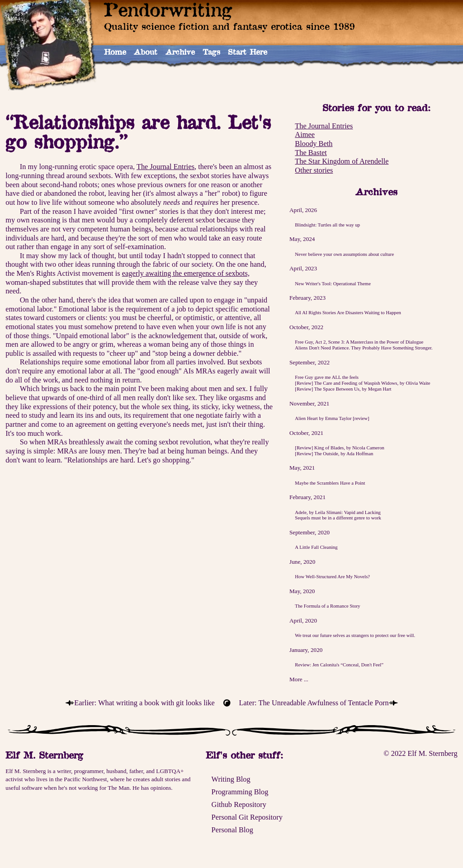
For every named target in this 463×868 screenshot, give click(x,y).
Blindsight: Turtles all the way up (327, 225)
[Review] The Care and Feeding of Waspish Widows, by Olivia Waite (362, 383)
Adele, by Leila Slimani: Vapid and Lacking (338, 512)
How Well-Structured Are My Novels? (332, 576)
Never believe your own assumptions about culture (344, 254)
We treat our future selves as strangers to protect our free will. (355, 635)
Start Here (248, 52)
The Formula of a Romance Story (327, 606)
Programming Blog (240, 792)
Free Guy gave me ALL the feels (327, 377)
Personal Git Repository (247, 817)
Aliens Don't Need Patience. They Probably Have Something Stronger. (364, 348)
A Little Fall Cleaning (316, 547)
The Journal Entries (324, 126)
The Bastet (311, 153)
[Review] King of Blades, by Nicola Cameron (340, 448)
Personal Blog (232, 830)
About (146, 52)
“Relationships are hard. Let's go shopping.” (138, 132)
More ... (299, 679)
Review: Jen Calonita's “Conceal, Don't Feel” (339, 665)
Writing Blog (231, 779)
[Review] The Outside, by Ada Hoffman (334, 453)
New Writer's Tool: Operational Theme (333, 283)
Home (115, 52)
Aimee (305, 134)
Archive (180, 52)
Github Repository (239, 804)
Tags (211, 52)
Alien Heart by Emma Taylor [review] (332, 418)
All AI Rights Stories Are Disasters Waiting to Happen (348, 312)
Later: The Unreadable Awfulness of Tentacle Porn (314, 703)
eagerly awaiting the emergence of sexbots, (186, 273)
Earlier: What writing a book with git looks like (144, 703)
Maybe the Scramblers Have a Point (330, 483)
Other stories (314, 170)
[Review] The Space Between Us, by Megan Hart (343, 389)
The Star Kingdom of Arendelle (342, 161)
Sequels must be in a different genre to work (338, 518)
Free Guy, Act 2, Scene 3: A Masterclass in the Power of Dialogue (359, 342)
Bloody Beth (314, 144)
